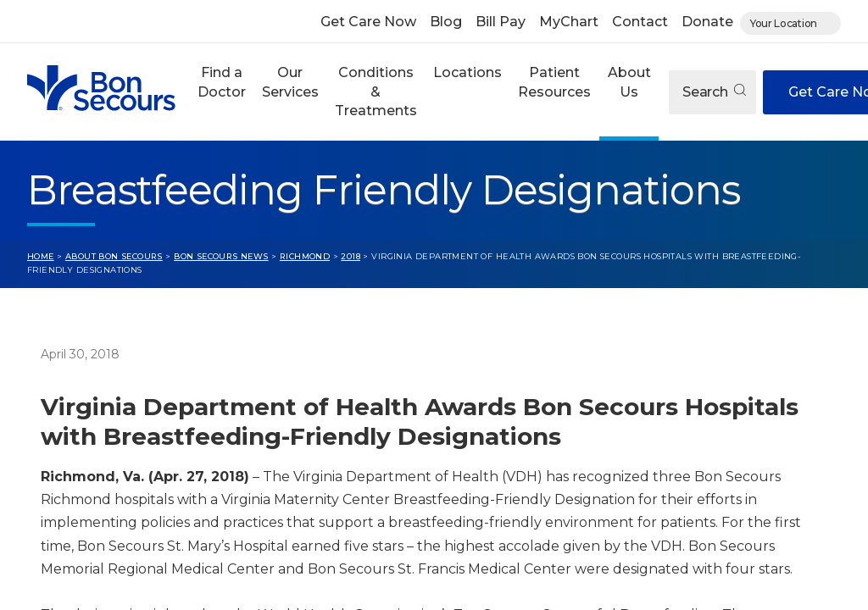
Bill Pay (501, 22)
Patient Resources (554, 82)
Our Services (290, 82)
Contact (640, 22)
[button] (221, 92)
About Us (629, 82)
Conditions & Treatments (376, 91)
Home (41, 256)
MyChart (569, 22)
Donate (707, 22)
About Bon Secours (114, 256)
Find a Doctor (222, 82)
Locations (467, 72)
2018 (351, 256)
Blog (446, 22)
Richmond (305, 256)
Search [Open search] (714, 92)
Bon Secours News (221, 256)
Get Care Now (368, 22)
